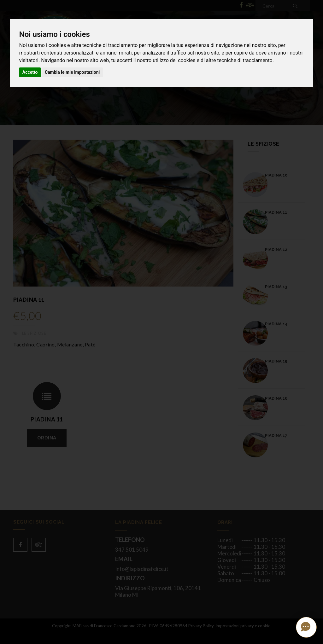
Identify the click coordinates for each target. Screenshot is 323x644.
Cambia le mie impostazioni (72, 72)
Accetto (30, 72)
